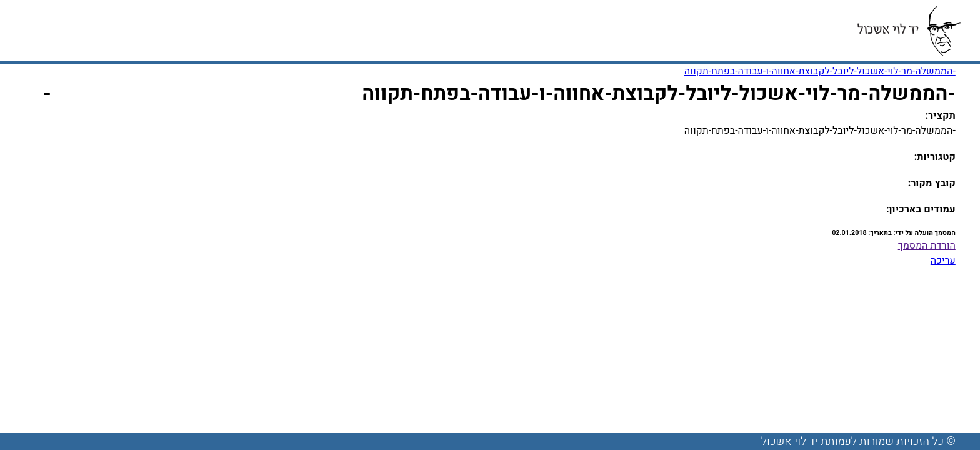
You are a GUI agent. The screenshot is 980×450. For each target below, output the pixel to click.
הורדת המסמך (927, 246)
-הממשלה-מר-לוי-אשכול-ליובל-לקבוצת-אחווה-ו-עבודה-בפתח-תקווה (820, 71)
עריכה (943, 261)
